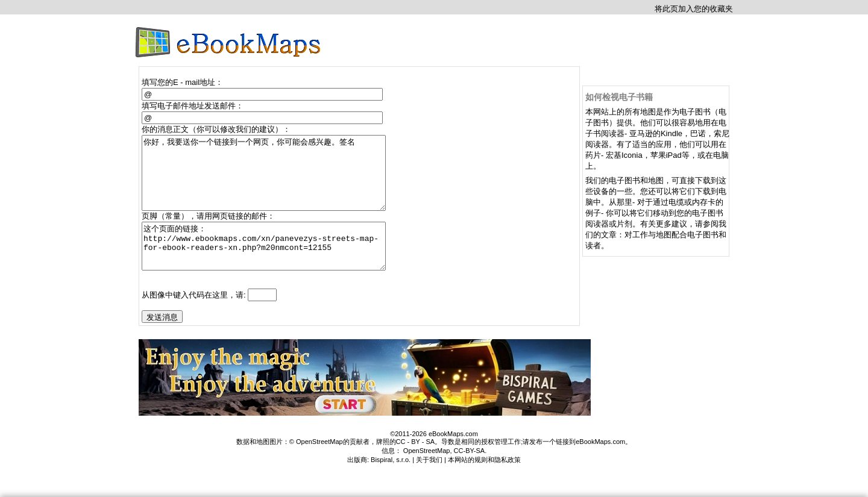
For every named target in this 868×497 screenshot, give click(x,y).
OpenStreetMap (427, 474)
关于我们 (429, 483)
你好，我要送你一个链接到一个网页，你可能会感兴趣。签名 (269, 180)
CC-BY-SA (470, 474)
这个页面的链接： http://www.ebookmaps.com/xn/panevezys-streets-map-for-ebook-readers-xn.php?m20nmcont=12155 (269, 265)
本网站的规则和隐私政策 (484, 483)
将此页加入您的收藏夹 (694, 9)
